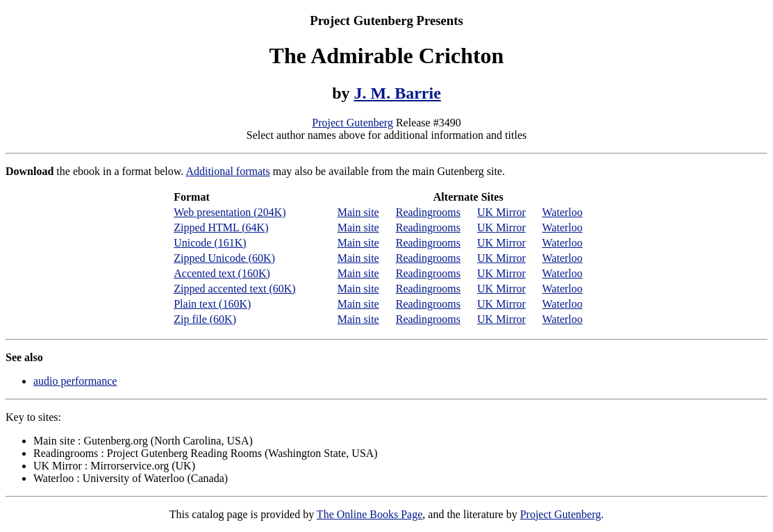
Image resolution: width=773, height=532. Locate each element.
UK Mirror (501, 212)
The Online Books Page (369, 514)
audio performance (75, 381)
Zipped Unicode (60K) (224, 258)
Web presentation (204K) (230, 212)
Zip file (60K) (205, 319)
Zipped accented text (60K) (234, 289)
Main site (358, 212)
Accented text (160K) (222, 273)
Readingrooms (428, 212)
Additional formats (227, 171)
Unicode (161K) (210, 243)
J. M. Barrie (398, 93)
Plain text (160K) (212, 304)
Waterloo (563, 212)
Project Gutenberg (352, 123)
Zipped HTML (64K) (221, 227)
